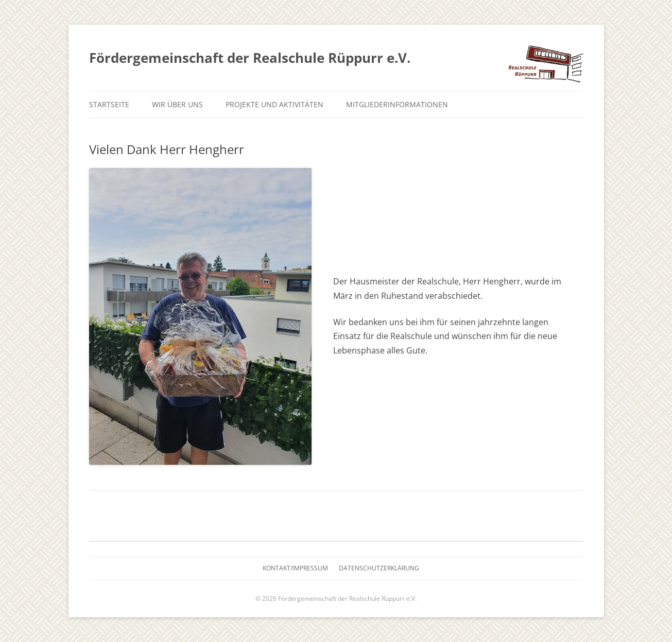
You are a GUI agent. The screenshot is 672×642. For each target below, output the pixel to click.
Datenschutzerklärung (379, 568)
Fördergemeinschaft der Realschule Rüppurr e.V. (250, 58)
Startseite (109, 104)
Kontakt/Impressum (295, 568)
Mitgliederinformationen (397, 104)
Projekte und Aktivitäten (274, 104)
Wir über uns (177, 104)
